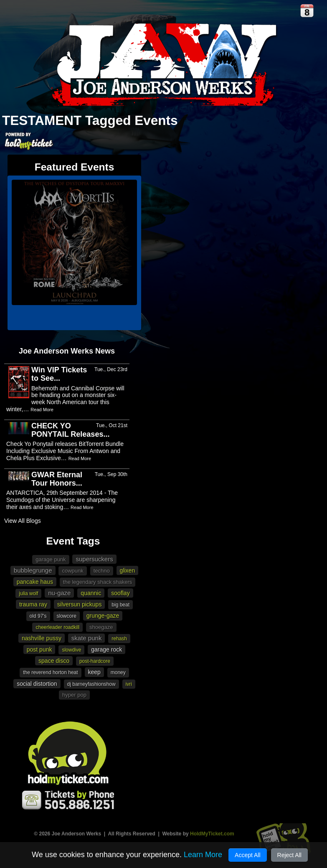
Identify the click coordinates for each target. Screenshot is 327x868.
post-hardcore (95, 661)
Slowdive (71, 650)
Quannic (91, 593)
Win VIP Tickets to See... (59, 374)
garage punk (51, 559)
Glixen (128, 570)
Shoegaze (101, 627)
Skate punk (87, 638)
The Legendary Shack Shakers (98, 582)
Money (118, 672)
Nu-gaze (59, 593)
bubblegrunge (33, 570)
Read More (42, 410)
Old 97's (38, 616)
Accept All (247, 855)
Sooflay (120, 593)
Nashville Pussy (42, 638)
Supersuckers (94, 559)
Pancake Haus (35, 582)
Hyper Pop (74, 695)
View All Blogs (23, 521)
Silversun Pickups (80, 604)
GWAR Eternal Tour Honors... (57, 479)
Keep (94, 672)
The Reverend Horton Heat (50, 672)
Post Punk (39, 649)
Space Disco (54, 661)
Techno (102, 571)
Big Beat (120, 605)
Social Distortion (37, 684)
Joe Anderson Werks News (67, 351)
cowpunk (72, 571)
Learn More (203, 855)
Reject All (289, 855)
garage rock (106, 649)
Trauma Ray (33, 604)
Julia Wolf (28, 593)
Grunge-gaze (103, 616)
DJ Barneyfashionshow (91, 684)
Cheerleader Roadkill (57, 627)
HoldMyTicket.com (212, 834)
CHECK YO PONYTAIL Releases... (70, 430)
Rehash (119, 639)
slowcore (67, 616)
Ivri (129, 684)
